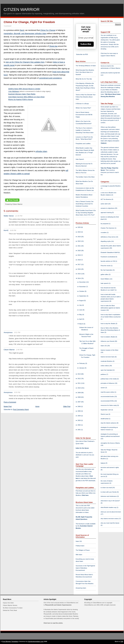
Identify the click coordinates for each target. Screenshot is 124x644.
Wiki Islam (79, 555)
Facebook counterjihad (108, 257)
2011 (79, 383)
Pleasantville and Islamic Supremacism (58, 605)
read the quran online (108, 392)
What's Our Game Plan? (83, 108)
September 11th (106, 410)
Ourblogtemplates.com (36, 641)
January (82, 368)
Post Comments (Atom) (21, 410)
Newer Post (8, 406)
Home (37, 406)
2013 (79, 374)
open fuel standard (107, 370)
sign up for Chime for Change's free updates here (25, 62)
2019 (79, 255)
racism (103, 388)
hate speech (105, 283)
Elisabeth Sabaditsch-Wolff (109, 252)
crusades (104, 232)
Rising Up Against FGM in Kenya (21, 99)
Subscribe (86, 44)
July (81, 305)
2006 (79, 406)
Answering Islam (81, 588)
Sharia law (53, 46)
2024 (79, 232)
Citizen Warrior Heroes (10, 605)
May (81, 315)
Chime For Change (48, 30)
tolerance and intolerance (109, 496)
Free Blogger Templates (10, 641)
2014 (79, 278)
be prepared (105, 224)
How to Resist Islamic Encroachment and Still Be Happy (84, 115)
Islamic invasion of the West (109, 350)
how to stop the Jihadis (108, 324)
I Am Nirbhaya (14, 91)
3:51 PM (17, 332)
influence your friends (108, 341)
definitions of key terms (108, 237)
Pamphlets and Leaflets (83, 144)
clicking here (105, 40)
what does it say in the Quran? (110, 501)
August (82, 300)
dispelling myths (106, 241)
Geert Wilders (105, 279)
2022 (79, 241)
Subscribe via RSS (82, 54)
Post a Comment (10, 402)
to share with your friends (109, 492)
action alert (104, 204)
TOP (122, 641)
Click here (85, 495)
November (83, 287)
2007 (79, 402)
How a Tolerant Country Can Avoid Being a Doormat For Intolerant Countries (85, 204)
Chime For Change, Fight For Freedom (29, 22)
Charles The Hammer (108, 228)
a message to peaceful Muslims (111, 186)
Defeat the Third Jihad (10, 610)
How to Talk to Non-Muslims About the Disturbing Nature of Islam (110, 330)
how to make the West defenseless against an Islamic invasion (110, 308)
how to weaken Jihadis (108, 337)
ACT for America (106, 199)
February (82, 363)
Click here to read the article (53, 623)
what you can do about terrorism (111, 512)
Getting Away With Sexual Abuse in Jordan (24, 89)
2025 (79, 227)
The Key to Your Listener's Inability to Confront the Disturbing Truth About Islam (85, 130)
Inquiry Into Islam (8, 603)
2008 (79, 397)
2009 (79, 393)
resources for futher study (109, 405)
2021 (79, 246)
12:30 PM (19, 216)
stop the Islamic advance (109, 423)
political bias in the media (109, 379)
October (82, 291)
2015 (79, 274)
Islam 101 (79, 541)
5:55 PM (17, 392)
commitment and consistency (50, 78)
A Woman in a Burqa (82, 104)
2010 (79, 388)
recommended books (108, 396)
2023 (79, 237)
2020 (79, 251)
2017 (79, 264)
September (83, 296)
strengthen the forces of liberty (110, 443)
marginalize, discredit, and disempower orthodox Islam (25, 34)
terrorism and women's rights (110, 467)
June (81, 310)
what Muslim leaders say (109, 507)
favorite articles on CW (108, 261)
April (81, 319)
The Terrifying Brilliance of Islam (86, 66)
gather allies (105, 274)
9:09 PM (13, 230)
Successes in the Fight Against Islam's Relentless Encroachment (85, 568)
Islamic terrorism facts (108, 357)
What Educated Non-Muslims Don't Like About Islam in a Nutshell (85, 72)
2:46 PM (19, 350)
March (81, 324)
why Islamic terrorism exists (110, 519)
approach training (106, 212)
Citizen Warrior (22, 9)
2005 (79, 411)
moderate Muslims (107, 361)
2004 (79, 416)
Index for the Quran (82, 448)
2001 (79, 430)
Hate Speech (80, 159)
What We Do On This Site (84, 79)
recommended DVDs (107, 401)
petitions (104, 374)
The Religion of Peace (83, 550)
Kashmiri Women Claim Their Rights (22, 94)
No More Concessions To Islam (13, 608)
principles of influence (108, 383)
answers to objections (108, 208)
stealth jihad (105, 419)
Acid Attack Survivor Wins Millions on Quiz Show (26, 97)
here (22, 30)
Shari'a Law (105, 414)
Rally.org (113, 38)
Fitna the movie (106, 266)
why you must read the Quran (110, 523)
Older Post (67, 406)
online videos (105, 366)
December (83, 282)
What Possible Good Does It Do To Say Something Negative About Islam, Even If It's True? (86, 213)
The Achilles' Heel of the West (85, 177)
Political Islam (80, 546)
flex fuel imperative (107, 270)
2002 (79, 425)
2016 (79, 269)
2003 (79, 420)
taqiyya (104, 143)
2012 (79, 379)
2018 (79, 260)
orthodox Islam (41, 151)
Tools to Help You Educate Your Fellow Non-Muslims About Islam (86, 97)
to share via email (106, 488)
